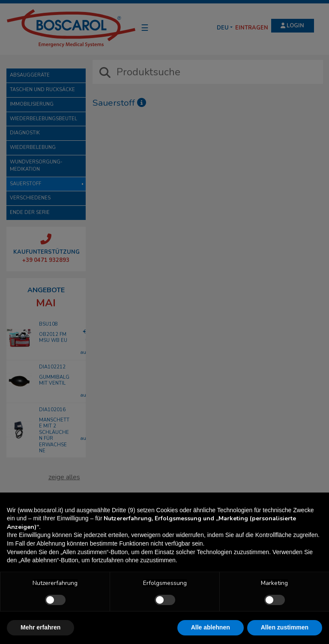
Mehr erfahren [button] (40, 627)
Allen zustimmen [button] (285, 627)
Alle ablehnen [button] (211, 627)
